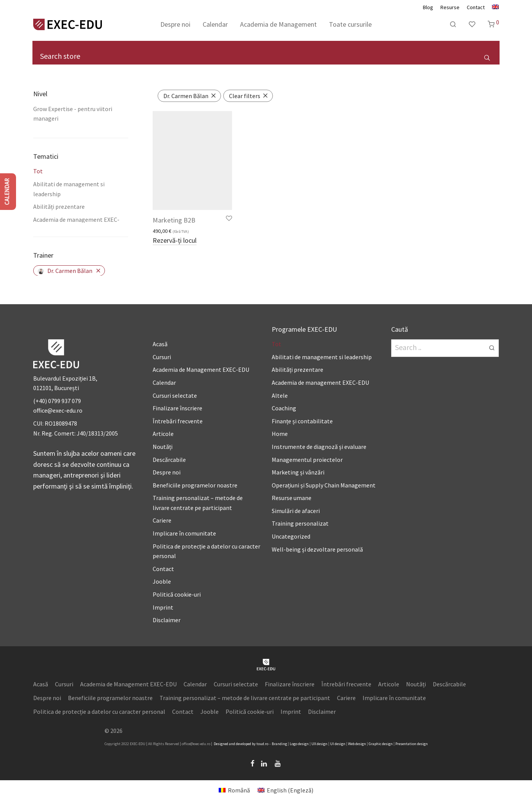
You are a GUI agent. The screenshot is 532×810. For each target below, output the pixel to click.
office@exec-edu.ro (58, 410)
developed (243, 744)
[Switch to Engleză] (493, 7)
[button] (487, 57)
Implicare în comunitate (184, 533)
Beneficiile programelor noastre (195, 485)
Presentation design (412, 744)
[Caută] (453, 24)
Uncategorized (291, 536)
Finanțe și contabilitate (302, 421)
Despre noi (175, 24)
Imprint (163, 607)
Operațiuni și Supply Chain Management (324, 485)
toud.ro (262, 744)
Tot (38, 171)
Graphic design (381, 744)
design (303, 744)
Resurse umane (292, 498)
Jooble (162, 581)
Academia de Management (278, 24)
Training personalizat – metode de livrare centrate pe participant (245, 698)
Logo (293, 744)
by (254, 744)
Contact (476, 7)
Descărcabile (169, 460)
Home (280, 434)
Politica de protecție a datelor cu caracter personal (99, 712)
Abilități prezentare (59, 207)
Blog (428, 7)
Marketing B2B (174, 220)
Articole (163, 434)
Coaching (284, 408)
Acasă (160, 344)
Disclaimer (167, 620)
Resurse (450, 7)
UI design (338, 744)
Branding (279, 744)
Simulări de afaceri (296, 511)
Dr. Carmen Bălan (65, 271)
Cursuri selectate (175, 395)
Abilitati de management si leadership (322, 357)
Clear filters (245, 96)
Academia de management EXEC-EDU (320, 382)
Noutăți (163, 447)
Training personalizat (300, 523)
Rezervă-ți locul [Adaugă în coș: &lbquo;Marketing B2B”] (175, 241)
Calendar (215, 24)
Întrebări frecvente (178, 421)
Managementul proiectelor (307, 460)
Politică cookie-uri (177, 594)
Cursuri (162, 357)
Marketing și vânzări (298, 472)
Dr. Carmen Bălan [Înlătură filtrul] (186, 96)
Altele (280, 395)
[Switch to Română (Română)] (234, 790)
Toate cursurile (350, 24)
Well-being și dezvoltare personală (317, 549)
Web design (357, 744)
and (232, 744)
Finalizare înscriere (177, 408)
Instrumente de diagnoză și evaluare (319, 447)
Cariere (162, 520)
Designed (221, 744)
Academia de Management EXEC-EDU (201, 370)
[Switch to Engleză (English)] (285, 790)
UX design (319, 744)
